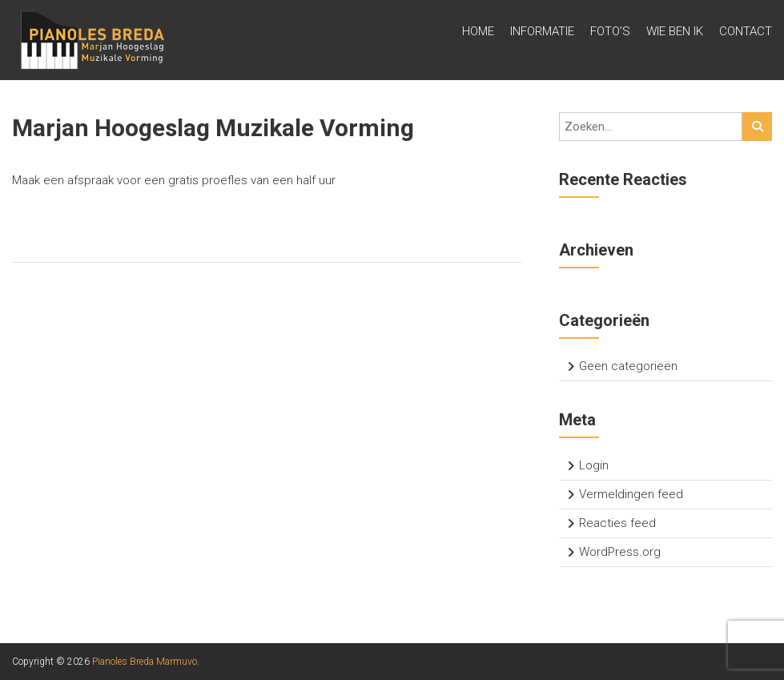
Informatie (542, 31)
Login (594, 465)
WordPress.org (620, 552)
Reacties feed (617, 523)
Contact (746, 31)
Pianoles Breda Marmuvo (145, 662)
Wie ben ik (675, 31)
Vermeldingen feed (631, 494)
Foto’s (610, 31)
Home (478, 31)
